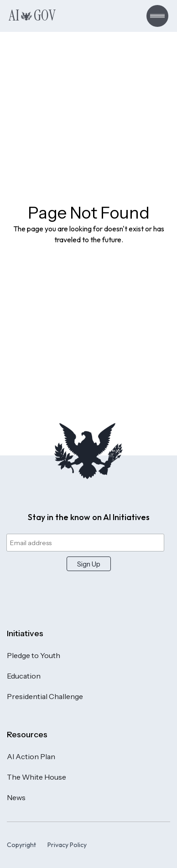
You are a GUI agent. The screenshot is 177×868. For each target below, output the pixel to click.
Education (24, 676)
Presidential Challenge (45, 696)
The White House (36, 777)
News (16, 797)
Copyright (21, 845)
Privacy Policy (67, 845)
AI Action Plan (31, 756)
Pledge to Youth (34, 655)
